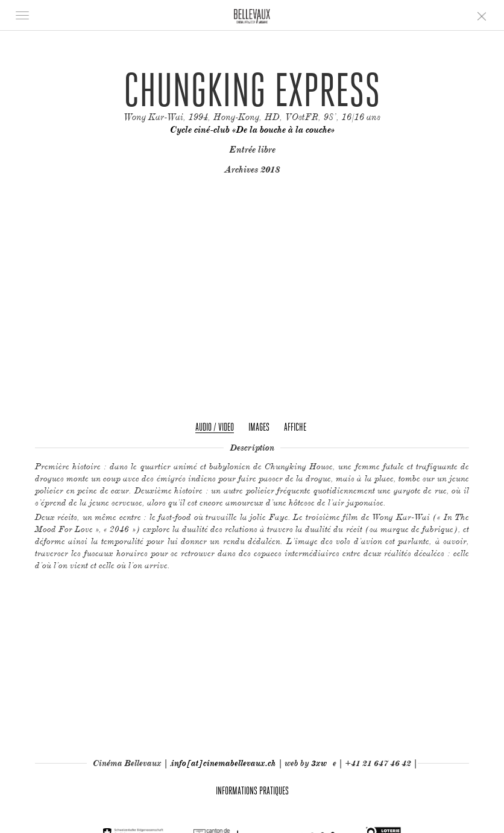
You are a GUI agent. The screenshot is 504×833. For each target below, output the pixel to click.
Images (259, 427)
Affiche (295, 427)
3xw (319, 763)
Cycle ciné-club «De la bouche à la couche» (252, 130)
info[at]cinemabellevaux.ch (224, 763)
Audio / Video (215, 427)
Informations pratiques (252, 790)
